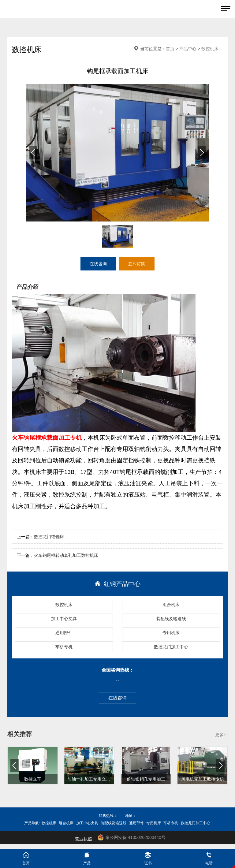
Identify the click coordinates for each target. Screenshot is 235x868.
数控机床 (64, 605)
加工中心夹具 (64, 619)
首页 (170, 49)
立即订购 (137, 264)
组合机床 (171, 605)
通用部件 (64, 633)
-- (117, 680)
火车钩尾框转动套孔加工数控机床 (66, 555)
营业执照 (84, 839)
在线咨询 (117, 698)
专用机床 (171, 633)
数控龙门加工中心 (171, 647)
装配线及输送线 (171, 619)
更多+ (221, 735)
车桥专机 (64, 647)
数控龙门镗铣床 (49, 537)
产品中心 (188, 49)
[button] (202, 153)
